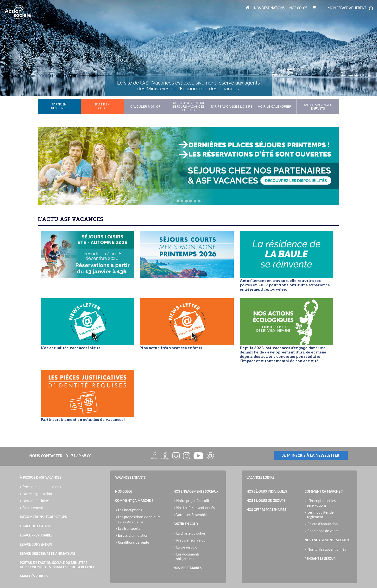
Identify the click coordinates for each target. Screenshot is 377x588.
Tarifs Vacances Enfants (318, 107)
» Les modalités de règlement (320, 515)
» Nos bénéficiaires (36, 501)
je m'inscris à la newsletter (311, 455)
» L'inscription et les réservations (321, 503)
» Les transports (129, 528)
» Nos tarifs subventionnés (195, 508)
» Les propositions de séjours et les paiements (139, 519)
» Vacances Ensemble (191, 515)
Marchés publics (34, 576)
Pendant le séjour (320, 559)
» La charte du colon (190, 533)
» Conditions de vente (133, 542)
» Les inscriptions (130, 510)
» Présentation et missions (42, 487)
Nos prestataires (187, 568)
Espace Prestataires (36, 535)
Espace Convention (36, 544)
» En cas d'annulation (133, 535)
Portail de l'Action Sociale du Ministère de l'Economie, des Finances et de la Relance (57, 565)
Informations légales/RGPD (44, 517)
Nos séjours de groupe (266, 501)
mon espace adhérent (350, 8)
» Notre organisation (37, 494)
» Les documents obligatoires (188, 556)
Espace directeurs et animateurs (48, 554)
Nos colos (298, 8)
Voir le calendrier (275, 107)
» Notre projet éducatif (192, 501)
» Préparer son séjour (191, 540)
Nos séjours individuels (267, 491)
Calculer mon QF (145, 107)
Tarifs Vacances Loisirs (232, 107)
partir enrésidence (59, 107)
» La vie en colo (186, 547)
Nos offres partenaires (266, 510)
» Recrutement (33, 508)
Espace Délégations (36, 526)
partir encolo (102, 107)
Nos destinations (269, 8)
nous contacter (46, 456)
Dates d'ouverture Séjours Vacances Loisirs (188, 107)
